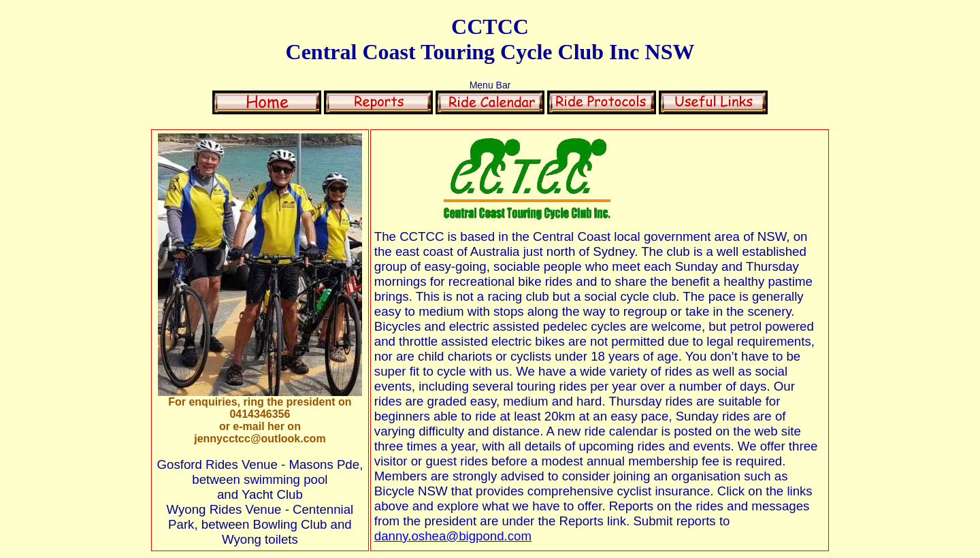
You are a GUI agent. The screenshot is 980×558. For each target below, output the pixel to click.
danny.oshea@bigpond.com (453, 536)
